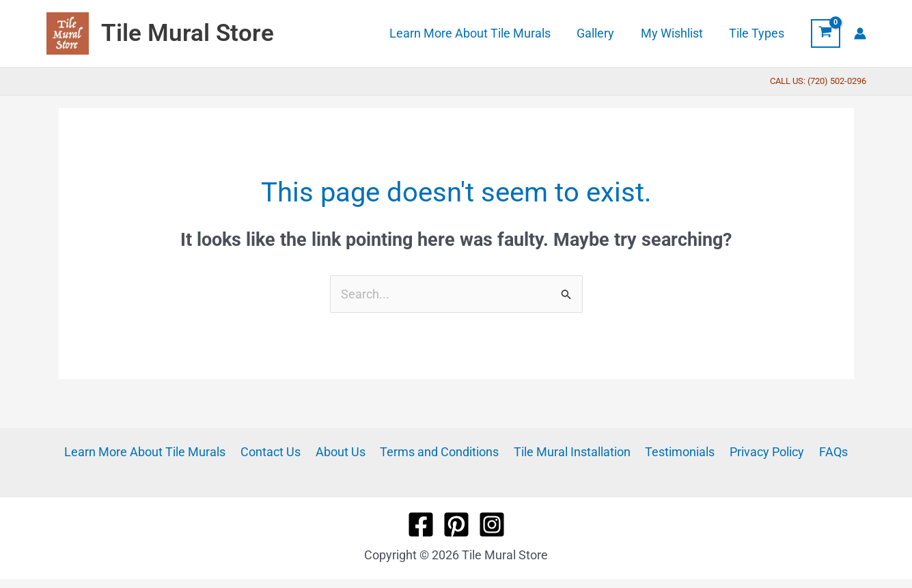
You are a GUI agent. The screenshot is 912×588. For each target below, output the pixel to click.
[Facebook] (421, 524)
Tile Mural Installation (571, 452)
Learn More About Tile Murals (154, 452)
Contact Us (277, 452)
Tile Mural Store (188, 33)
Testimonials (676, 452)
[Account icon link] (860, 33)
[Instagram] (492, 524)
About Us (344, 452)
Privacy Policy (761, 452)
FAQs (825, 452)
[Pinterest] (456, 524)
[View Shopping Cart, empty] (825, 33)
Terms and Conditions (441, 452)
